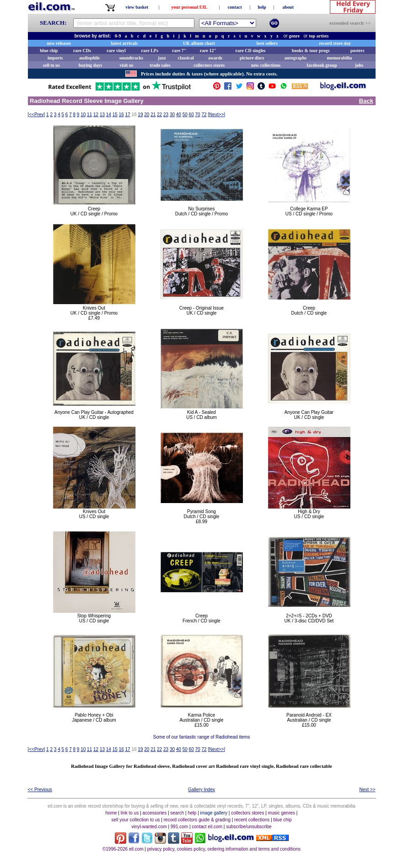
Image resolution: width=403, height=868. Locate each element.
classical (186, 58)
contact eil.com (207, 827)
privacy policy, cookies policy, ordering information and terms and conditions (224, 849)
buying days (90, 65)
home (111, 813)
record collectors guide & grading (197, 820)
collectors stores (209, 65)
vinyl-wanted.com (149, 827)
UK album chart (199, 43)
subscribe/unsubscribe (249, 827)
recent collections (252, 820)
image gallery (214, 813)
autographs (296, 58)
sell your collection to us (135, 820)
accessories (154, 813)
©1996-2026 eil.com (123, 849)
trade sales (160, 65)
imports (55, 58)
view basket (137, 7)
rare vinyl (116, 51)
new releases (59, 43)
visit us (127, 65)
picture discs (252, 58)
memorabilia (339, 58)
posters (357, 51)
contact (235, 7)
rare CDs (82, 51)
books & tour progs (311, 51)
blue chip (49, 51)
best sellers (267, 43)
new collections (266, 65)
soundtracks (131, 58)
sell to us (51, 65)
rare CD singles (251, 51)
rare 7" (179, 51)
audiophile (89, 58)
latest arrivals (124, 43)
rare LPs (150, 51)
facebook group (322, 65)
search (177, 813)
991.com (179, 827)
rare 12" (208, 51)
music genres (282, 813)
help (262, 7)
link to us (130, 813)
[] (37, 115)
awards (215, 58)
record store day (335, 43)
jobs (359, 65)
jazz (162, 58)
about (288, 7)
